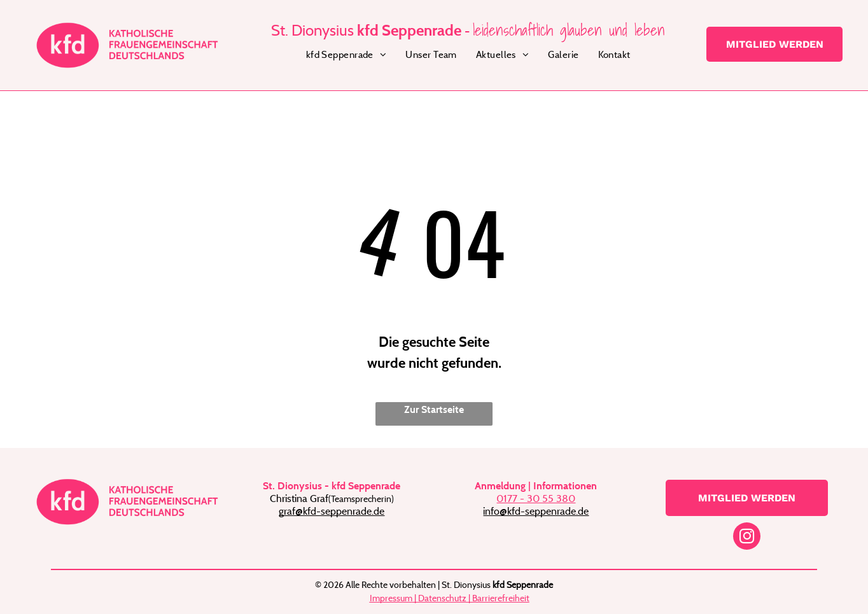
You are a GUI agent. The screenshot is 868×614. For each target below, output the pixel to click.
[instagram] (747, 538)
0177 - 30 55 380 (536, 498)
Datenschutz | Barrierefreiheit (474, 598)
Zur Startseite (434, 409)
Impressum (391, 598)
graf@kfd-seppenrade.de (332, 511)
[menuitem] (346, 55)
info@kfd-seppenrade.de (536, 511)
